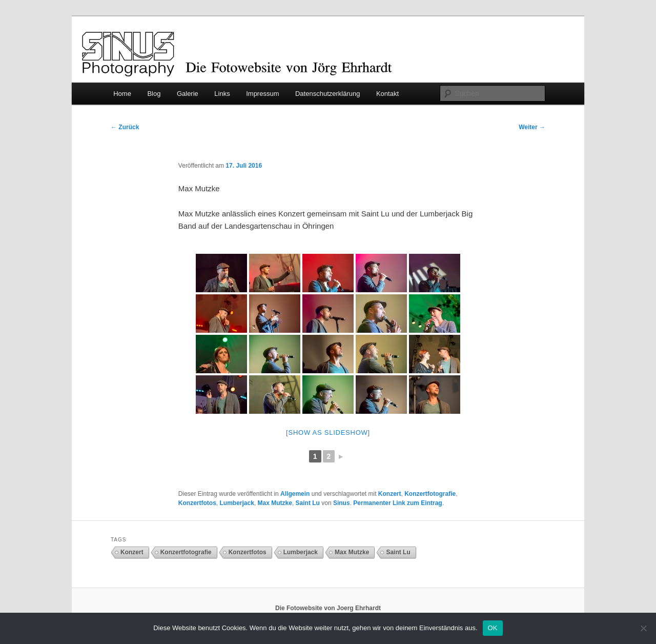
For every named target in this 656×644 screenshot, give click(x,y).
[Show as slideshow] (328, 432)
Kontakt (387, 94)
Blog (154, 94)
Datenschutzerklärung (327, 94)
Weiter (532, 127)
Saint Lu (308, 503)
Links (222, 94)
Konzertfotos (197, 503)
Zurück (125, 127)
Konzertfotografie (430, 494)
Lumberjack (237, 503)
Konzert (390, 494)
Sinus (342, 503)
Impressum (262, 94)
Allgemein (295, 494)
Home (122, 94)
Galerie (188, 94)
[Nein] (643, 628)
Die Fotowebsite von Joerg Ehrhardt (328, 608)
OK (493, 628)
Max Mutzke (275, 503)
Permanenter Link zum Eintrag (397, 503)
